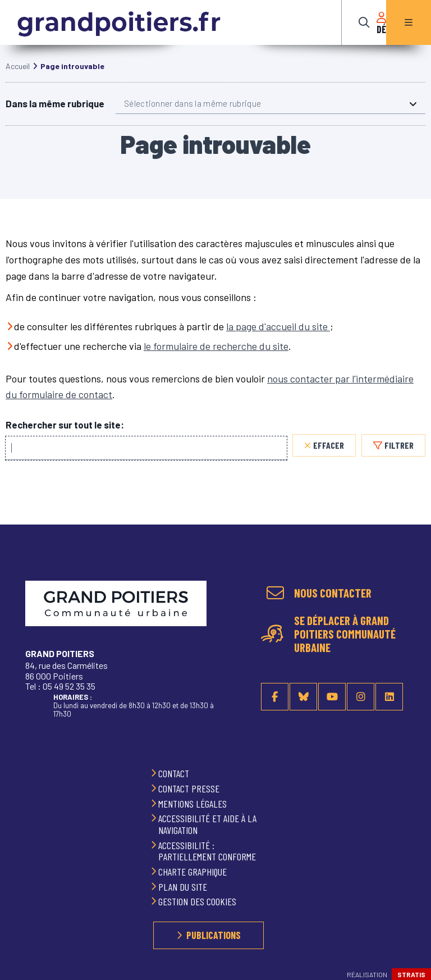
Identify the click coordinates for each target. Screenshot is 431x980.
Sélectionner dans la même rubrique (192, 115)
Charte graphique (194, 872)
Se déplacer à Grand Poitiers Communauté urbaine (345, 634)
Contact (175, 773)
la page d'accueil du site (278, 338)
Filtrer (399, 456)
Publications (214, 935)
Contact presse (190, 788)
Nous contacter (333, 593)
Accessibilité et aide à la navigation (207, 824)
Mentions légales (194, 804)
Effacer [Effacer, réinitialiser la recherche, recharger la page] (329, 456)
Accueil (18, 77)
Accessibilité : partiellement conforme (208, 851)
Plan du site (184, 887)
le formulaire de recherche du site (216, 357)
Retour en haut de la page (409, 586)
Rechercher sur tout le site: (65, 436)
